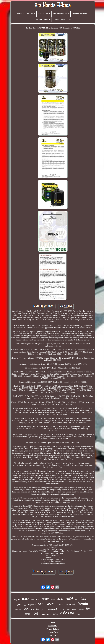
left (77, 599)
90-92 (38, 600)
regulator (32, 605)
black (53, 600)
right (68, 609)
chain (60, 599)
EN (51, 635)
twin (84, 598)
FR (55, 635)
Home (53, 623)
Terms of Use (53, 632)
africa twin (18, 610)
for (88, 608)
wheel (61, 605)
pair (19, 604)
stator (79, 614)
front (25, 599)
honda (83, 603)
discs (28, 614)
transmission (46, 614)
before (56, 614)
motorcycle (53, 609)
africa (67, 613)
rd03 (36, 613)
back (25, 605)
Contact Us (53, 626)
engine (17, 599)
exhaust (70, 604)
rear (62, 609)
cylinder (43, 610)
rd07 (41, 604)
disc (32, 600)
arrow (74, 610)
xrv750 (51, 604)
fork (91, 600)
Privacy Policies (53, 629)
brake (45, 599)
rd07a (26, 609)
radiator (81, 610)
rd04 (69, 599)
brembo (35, 609)
